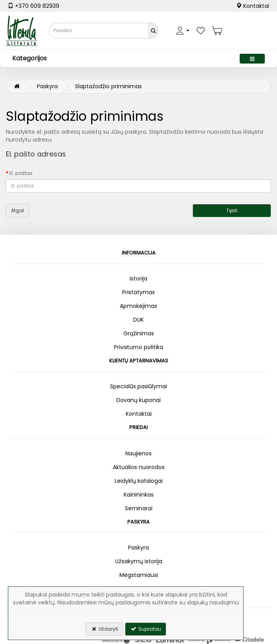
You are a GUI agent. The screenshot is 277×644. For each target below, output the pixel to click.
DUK (138, 320)
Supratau (146, 629)
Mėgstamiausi (139, 575)
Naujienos (138, 453)
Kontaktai (253, 6)
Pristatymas (138, 292)
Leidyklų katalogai (139, 481)
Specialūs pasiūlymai (138, 386)
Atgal (17, 210)
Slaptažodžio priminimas (108, 86)
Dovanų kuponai (138, 400)
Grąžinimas (139, 333)
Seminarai (139, 508)
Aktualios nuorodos (139, 467)
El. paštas (21, 173)
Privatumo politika (138, 347)
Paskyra (47, 86)
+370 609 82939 (34, 6)
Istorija (138, 278)
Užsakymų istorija (139, 561)
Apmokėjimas (138, 306)
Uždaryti (104, 629)
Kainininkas (139, 495)
